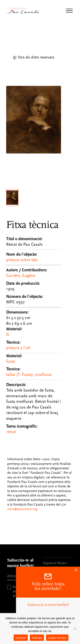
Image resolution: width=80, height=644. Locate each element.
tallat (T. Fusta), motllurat (29, 375)
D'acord (21, 638)
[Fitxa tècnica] (34, 326)
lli (8, 335)
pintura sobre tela (22, 260)
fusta (11, 361)
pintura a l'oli (18, 348)
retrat (11, 432)
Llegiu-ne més (57, 638)
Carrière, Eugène (21, 276)
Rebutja (37, 638)
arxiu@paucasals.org (22, 509)
